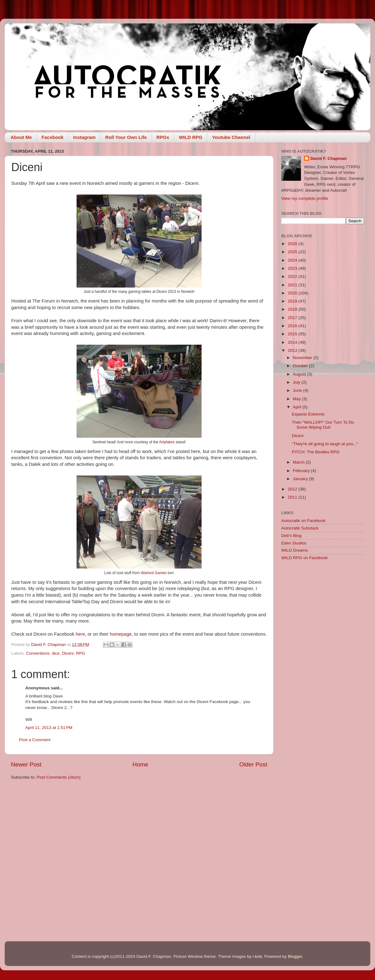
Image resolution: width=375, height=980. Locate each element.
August (300, 374)
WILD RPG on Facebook (305, 558)
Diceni (68, 653)
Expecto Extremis (308, 414)
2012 (293, 489)
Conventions (38, 653)
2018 (293, 309)
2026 (293, 244)
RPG (80, 653)
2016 (293, 326)
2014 (293, 342)
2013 (293, 350)
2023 (293, 268)
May (297, 399)
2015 (293, 334)
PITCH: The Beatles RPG (316, 452)
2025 (293, 252)
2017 (293, 318)
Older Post (253, 764)
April (298, 407)
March (299, 462)
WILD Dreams (295, 550)
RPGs (163, 137)
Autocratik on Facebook (303, 521)
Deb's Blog (291, 536)
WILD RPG (190, 137)
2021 (293, 285)
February (302, 471)
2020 (293, 293)
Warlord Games (154, 573)
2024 (293, 260)
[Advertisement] (323, 610)
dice (56, 653)
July (297, 382)
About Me (21, 137)
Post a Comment (35, 740)
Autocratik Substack (300, 528)
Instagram (84, 137)
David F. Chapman (328, 158)
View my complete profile (305, 198)
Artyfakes (167, 442)
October (301, 366)
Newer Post (26, 764)
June (298, 390)
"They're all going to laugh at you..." (325, 444)
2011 (293, 497)
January (301, 479)
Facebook (52, 137)
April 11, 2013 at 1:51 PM (49, 728)
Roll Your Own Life (126, 137)
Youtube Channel (231, 137)
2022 (293, 276)
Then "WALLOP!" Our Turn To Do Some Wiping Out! (323, 425)
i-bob (257, 956)
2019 (293, 301)
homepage (121, 634)
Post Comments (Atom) (59, 777)
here (80, 634)
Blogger (295, 956)
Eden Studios (294, 543)
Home (140, 764)
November (303, 358)
